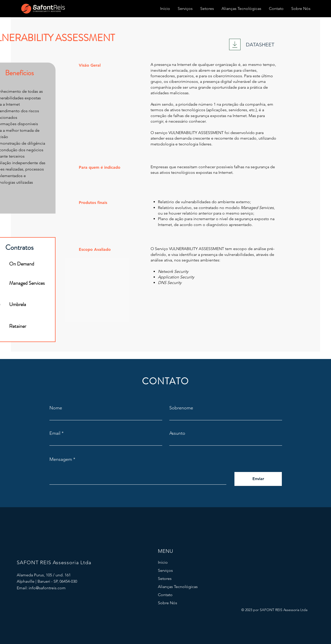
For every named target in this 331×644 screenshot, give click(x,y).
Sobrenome (181, 408)
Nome (56, 408)
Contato (165, 595)
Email (55, 433)
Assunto (177, 433)
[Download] (235, 44)
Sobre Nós (168, 603)
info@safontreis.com (47, 588)
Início (163, 562)
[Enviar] (258, 479)
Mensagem (61, 459)
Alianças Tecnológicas (178, 587)
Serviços (165, 570)
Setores (165, 579)
